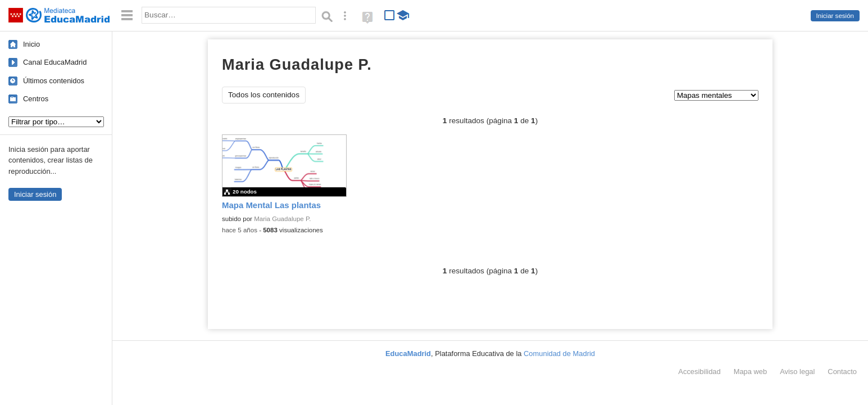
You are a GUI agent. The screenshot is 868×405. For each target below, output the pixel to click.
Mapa (751, 372)
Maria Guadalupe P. (282, 219)
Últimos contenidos (54, 81)
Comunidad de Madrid (559, 354)
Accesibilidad (699, 372)
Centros (36, 99)
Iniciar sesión (835, 16)
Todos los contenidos (264, 95)
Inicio (31, 44)
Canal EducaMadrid (55, 62)
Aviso (797, 372)
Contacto (842, 372)
